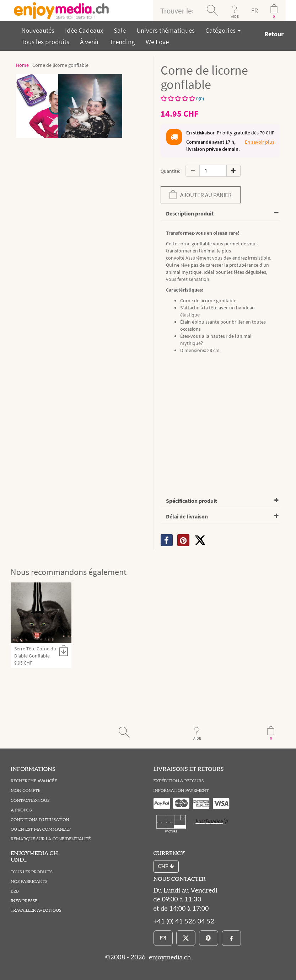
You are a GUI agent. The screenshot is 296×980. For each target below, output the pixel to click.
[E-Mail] (163, 938)
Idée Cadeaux (84, 30)
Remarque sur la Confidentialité (51, 839)
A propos (21, 810)
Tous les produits (45, 42)
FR (255, 10)
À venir (90, 42)
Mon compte (26, 791)
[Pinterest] (209, 938)
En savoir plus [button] (260, 142)
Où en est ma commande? (41, 829)
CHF (166, 866)
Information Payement (181, 791)
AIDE (235, 16)
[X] (200, 540)
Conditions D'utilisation (40, 820)
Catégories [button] (223, 30)
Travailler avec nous (36, 910)
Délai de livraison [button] (187, 516)
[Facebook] (231, 938)
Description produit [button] (190, 213)
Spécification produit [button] (192, 501)
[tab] (220, 214)
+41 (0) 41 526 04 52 (184, 922)
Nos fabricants (29, 882)
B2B (15, 891)
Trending (122, 42)
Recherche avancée (34, 781)
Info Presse (24, 901)
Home (22, 65)
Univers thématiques (166, 30)
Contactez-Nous (30, 801)
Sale (120, 30)
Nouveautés (38, 30)
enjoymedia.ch (169, 957)
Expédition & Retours (179, 781)
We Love (157, 42)
